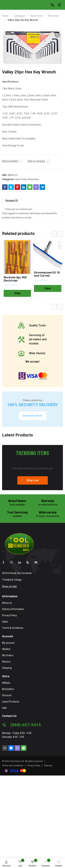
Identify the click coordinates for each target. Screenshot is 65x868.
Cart (21, 863)
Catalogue (19, 16)
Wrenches (53, 16)
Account (6, 864)
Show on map (9, 684)
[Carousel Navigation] (57, 234)
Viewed (58, 864)
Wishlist (33, 863)
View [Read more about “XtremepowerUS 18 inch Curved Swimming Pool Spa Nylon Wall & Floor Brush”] (48, 288)
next (60, 234)
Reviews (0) (12, 201)
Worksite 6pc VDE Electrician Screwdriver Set (15, 281)
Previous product (54, 307)
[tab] (12, 201)
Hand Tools (36, 16)
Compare (46, 863)
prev (54, 234)
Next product (60, 307)
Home (5, 16)
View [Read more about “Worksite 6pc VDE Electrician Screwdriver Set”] (17, 293)
